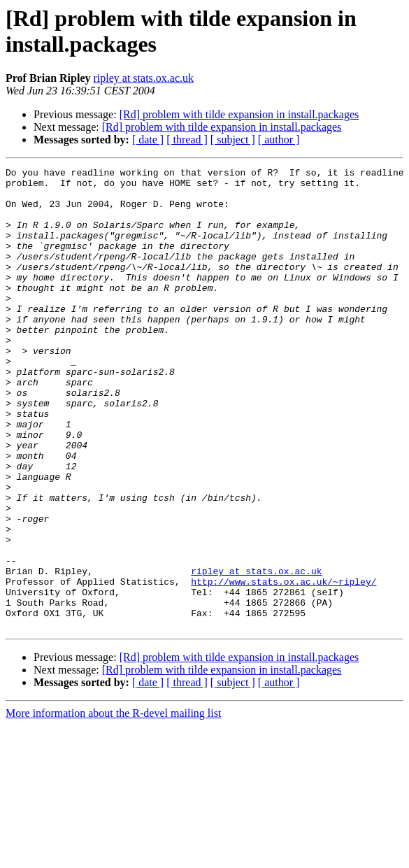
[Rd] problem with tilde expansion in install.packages (239, 114)
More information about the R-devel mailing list (113, 805)
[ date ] (148, 140)
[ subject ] (233, 140)
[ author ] (279, 140)
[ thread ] (187, 140)
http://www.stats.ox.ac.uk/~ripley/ (284, 665)
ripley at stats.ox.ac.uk (143, 78)
